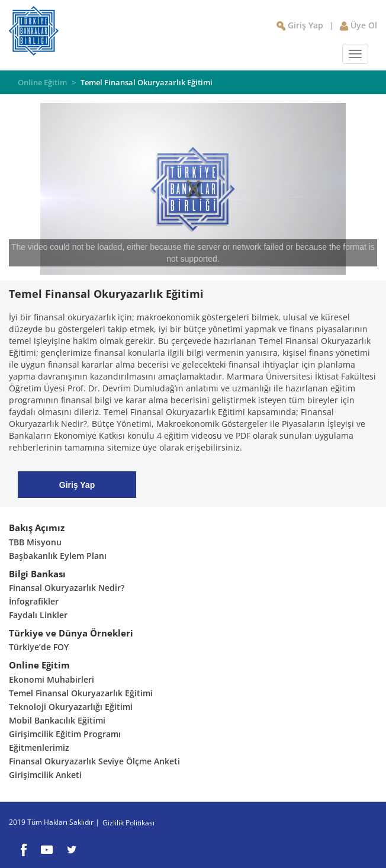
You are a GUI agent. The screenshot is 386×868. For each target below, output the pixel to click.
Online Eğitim (43, 82)
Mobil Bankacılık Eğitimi (57, 720)
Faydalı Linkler (38, 615)
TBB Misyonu (35, 542)
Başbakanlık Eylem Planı (58, 556)
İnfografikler (34, 601)
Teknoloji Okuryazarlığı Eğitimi (71, 707)
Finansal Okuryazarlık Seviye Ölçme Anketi (94, 761)
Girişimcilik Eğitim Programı (65, 734)
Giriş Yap (77, 485)
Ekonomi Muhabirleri (52, 679)
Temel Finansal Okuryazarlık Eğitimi (147, 82)
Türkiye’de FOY (39, 647)
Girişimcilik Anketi (45, 775)
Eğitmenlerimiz (39, 748)
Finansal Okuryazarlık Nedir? (67, 588)
